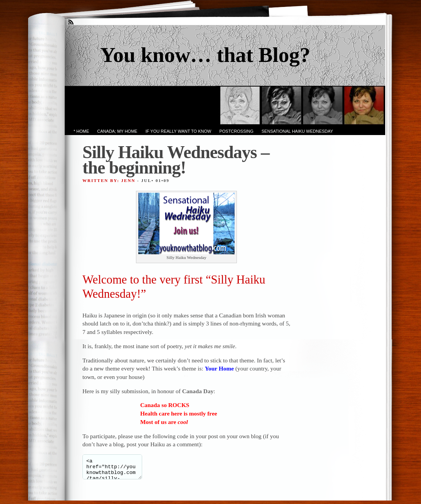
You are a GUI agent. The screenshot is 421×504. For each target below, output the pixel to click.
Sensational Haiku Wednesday (297, 131)
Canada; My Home (117, 131)
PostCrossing (236, 131)
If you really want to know (179, 131)
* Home (81, 131)
